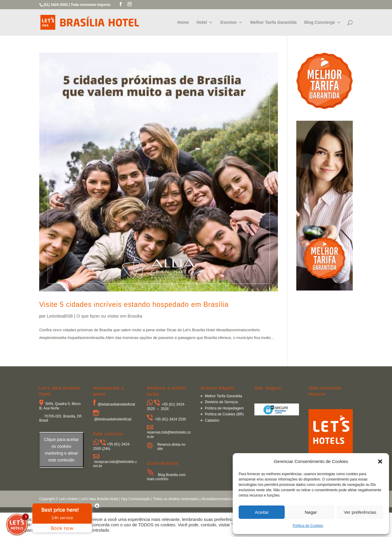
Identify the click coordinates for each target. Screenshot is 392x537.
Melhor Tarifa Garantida (273, 22)
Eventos (229, 22)
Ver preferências (360, 512)
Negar (311, 512)
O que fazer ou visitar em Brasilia (110, 316)
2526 (165, 409)
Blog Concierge (320, 22)
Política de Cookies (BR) (224, 414)
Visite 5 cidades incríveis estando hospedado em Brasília (134, 304)
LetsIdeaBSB (60, 316)
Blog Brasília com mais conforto (166, 477)
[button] (380, 461)
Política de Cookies (308, 526)
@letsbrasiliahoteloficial (117, 404)
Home (183, 22)
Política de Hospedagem (224, 408)
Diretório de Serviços (221, 402)
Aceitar (262, 512)
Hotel (202, 22)
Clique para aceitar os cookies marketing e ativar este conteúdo (62, 450)
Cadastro (212, 420)
